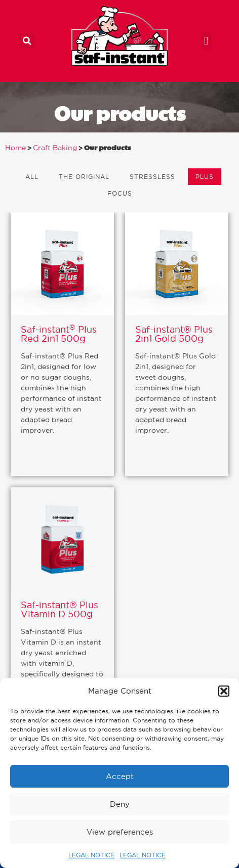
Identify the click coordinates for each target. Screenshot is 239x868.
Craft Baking (55, 148)
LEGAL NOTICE (91, 855)
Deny (120, 804)
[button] (224, 691)
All (32, 177)
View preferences (120, 832)
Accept (120, 776)
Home (15, 148)
